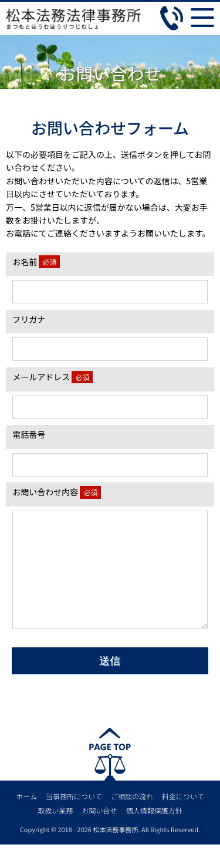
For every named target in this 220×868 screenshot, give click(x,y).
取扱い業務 (55, 834)
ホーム (26, 820)
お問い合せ (99, 834)
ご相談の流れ (132, 820)
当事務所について (74, 820)
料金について (183, 820)
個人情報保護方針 (154, 834)
